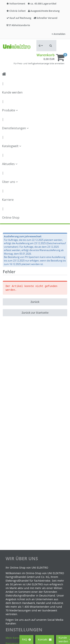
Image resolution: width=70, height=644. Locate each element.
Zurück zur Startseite (35, 313)
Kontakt (45, 639)
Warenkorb (46, 55)
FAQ (26, 639)
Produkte (10, 110)
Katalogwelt (12, 146)
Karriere (8, 200)
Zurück (35, 302)
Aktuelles (10, 164)
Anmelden (59, 34)
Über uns (10, 182)
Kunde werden (12, 92)
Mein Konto (13, 638)
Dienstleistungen (15, 128)
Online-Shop (11, 218)
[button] (51, 46)
